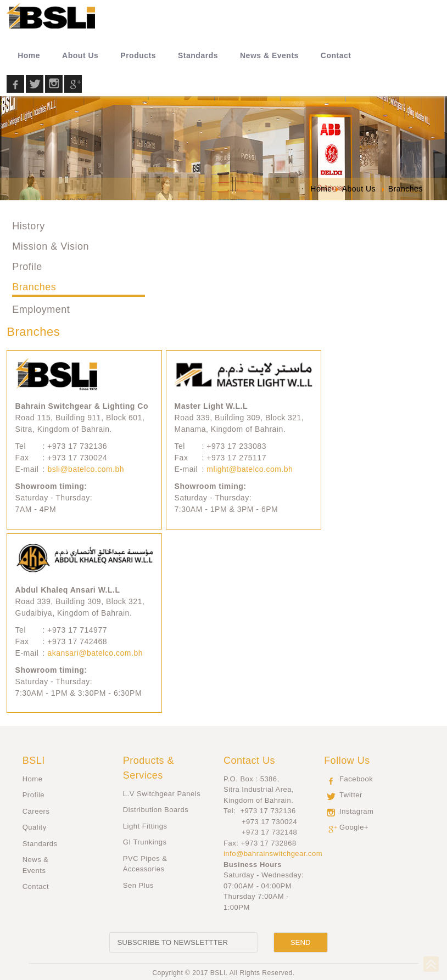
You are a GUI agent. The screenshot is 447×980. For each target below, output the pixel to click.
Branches (34, 287)
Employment (41, 309)
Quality (35, 827)
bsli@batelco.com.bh (86, 469)
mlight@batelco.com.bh (250, 469)
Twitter (351, 795)
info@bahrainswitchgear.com (273, 854)
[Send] (301, 942)
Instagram (356, 811)
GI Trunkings (145, 842)
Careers (36, 811)
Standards (40, 844)
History (29, 226)
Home (33, 779)
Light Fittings (145, 826)
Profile (27, 267)
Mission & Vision (51, 246)
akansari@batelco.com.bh (95, 653)
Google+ (354, 827)
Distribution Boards (156, 810)
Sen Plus (138, 885)
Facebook (356, 779)
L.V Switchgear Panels (162, 794)
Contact (36, 886)
